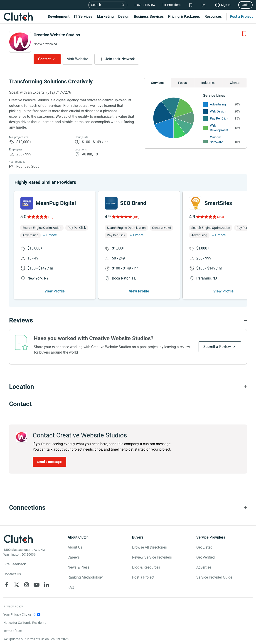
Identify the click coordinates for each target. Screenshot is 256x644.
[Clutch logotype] (18, 539)
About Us (75, 547)
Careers (74, 557)
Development (59, 16)
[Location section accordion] (128, 387)
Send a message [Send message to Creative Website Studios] (49, 462)
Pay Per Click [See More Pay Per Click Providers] (219, 118)
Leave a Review (144, 5)
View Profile (55, 291)
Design (124, 16)
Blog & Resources (146, 567)
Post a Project (241, 16)
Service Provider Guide (214, 577)
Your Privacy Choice (17, 614)
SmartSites (218, 203)
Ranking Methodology (85, 577)
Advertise (204, 567)
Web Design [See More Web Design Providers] (218, 111)
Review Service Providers (152, 557)
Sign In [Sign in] (226, 5)
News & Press (79, 567)
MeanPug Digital (56, 203)
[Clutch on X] (17, 585)
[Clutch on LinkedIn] (47, 585)
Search (96, 5)
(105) (136, 217)
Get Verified (206, 557)
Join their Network (120, 59)
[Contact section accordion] (128, 404)
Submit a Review (217, 347)
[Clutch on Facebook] (7, 585)
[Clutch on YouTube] (37, 585)
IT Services (83, 16)
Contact (44, 59)
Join (245, 5)
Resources (213, 16)
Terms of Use (12, 631)
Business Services (149, 16)
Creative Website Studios (57, 35)
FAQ (71, 587)
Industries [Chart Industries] (208, 83)
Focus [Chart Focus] (182, 83)
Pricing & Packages (184, 16)
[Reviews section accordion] (128, 320)
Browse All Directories (149, 547)
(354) (220, 217)
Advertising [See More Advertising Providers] (218, 104)
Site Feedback (15, 564)
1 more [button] (51, 235)
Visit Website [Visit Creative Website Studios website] (78, 59)
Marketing (105, 16)
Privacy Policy (13, 606)
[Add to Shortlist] (244, 34)
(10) (51, 217)
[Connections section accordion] (128, 508)
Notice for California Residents (25, 623)
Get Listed (204, 547)
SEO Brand (133, 203)
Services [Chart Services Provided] (157, 83)
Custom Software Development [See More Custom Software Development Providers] (219, 142)
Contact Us (12, 574)
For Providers (171, 5)
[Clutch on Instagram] (27, 585)
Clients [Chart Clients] (235, 83)
